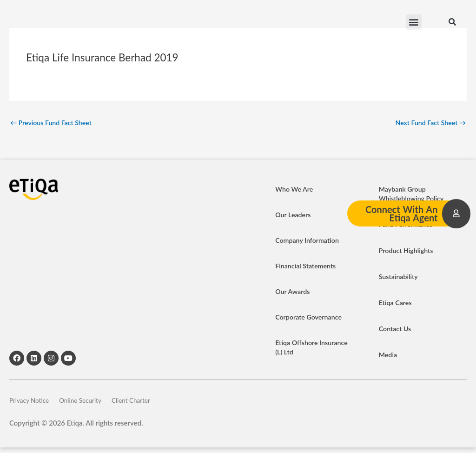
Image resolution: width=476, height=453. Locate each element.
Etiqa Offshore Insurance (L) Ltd (300, 348)
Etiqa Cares (396, 304)
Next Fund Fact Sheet (428, 123)
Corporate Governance (310, 318)
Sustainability (400, 278)
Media (389, 356)
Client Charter (156, 404)
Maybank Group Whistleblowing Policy (413, 195)
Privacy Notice (31, 404)
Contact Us (396, 330)
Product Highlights (407, 252)
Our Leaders (294, 216)
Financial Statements (307, 267)
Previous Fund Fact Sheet (53, 123)
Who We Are (295, 190)
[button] (414, 23)
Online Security (94, 404)
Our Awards (293, 293)
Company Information (309, 241)
